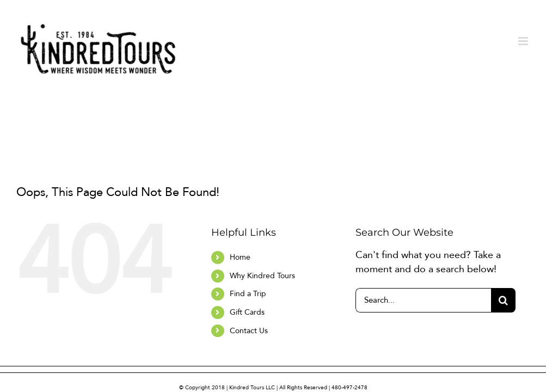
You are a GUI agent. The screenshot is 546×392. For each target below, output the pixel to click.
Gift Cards (247, 312)
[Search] (503, 300)
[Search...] (423, 300)
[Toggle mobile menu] (524, 41)
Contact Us (249, 331)
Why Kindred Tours (262, 276)
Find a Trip (248, 294)
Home (240, 257)
